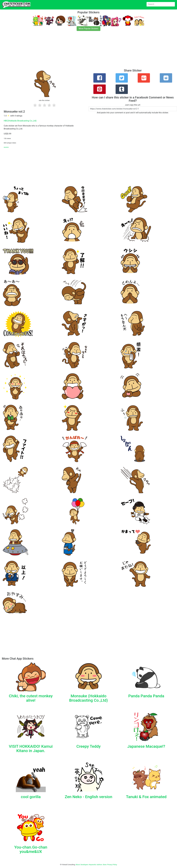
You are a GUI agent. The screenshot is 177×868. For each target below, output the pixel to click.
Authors (99, 865)
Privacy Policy (112, 865)
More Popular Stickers (89, 29)
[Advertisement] (75, 51)
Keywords (92, 865)
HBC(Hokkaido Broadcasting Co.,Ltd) (20, 121)
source (6, 147)
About (78, 865)
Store (105, 865)
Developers (84, 865)
